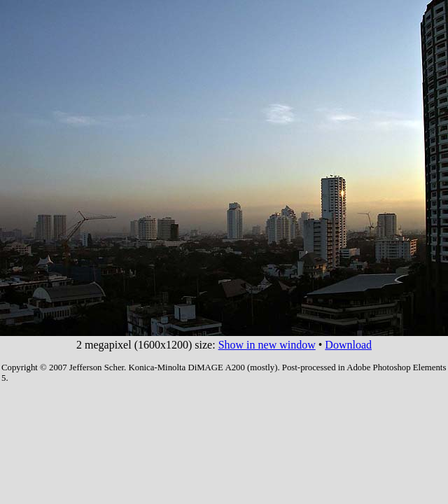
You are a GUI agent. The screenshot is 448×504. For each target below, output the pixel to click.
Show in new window (267, 345)
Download (348, 345)
